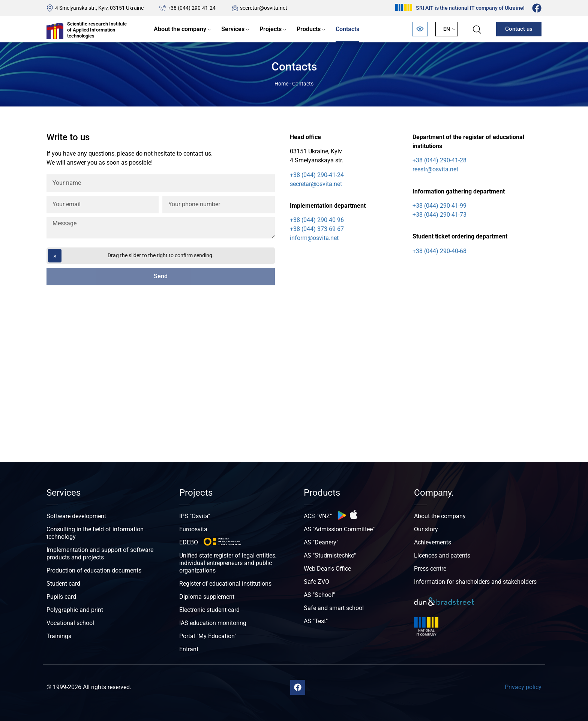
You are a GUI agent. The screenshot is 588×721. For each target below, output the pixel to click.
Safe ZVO (316, 582)
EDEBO (189, 542)
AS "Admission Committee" (339, 529)
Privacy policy (523, 687)
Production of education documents (94, 570)
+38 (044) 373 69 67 (317, 229)
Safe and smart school (334, 608)
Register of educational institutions (225, 584)
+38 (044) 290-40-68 (439, 251)
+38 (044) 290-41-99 (439, 206)
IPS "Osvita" (195, 516)
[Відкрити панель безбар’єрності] (420, 29)
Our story (426, 529)
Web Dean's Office (327, 569)
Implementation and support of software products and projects (100, 554)
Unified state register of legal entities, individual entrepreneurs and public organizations (228, 563)
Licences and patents (442, 555)
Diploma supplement (207, 597)
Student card (63, 584)
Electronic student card (209, 610)
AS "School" (319, 595)
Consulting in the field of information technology (95, 533)
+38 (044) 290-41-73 (439, 215)
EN (447, 29)
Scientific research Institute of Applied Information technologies (97, 30)
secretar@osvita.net (264, 8)
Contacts (347, 29)
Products (309, 29)
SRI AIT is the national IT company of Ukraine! (470, 8)
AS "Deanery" (321, 542)
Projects (271, 29)
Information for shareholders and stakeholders (475, 582)
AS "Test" (316, 621)
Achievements (433, 542)
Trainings (59, 636)
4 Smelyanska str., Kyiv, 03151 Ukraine (99, 8)
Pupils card (61, 597)
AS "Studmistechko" (330, 555)
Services (233, 29)
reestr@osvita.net (435, 169)
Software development (76, 516)
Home (281, 84)
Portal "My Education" (208, 636)
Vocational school (70, 623)
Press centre (430, 569)
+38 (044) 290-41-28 (439, 160)
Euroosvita (193, 529)
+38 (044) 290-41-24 (192, 8)
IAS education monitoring (213, 623)
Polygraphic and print (75, 610)
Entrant (189, 649)
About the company (180, 29)
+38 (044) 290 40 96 (317, 220)
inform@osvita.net (314, 238)
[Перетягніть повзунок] (161, 256)
